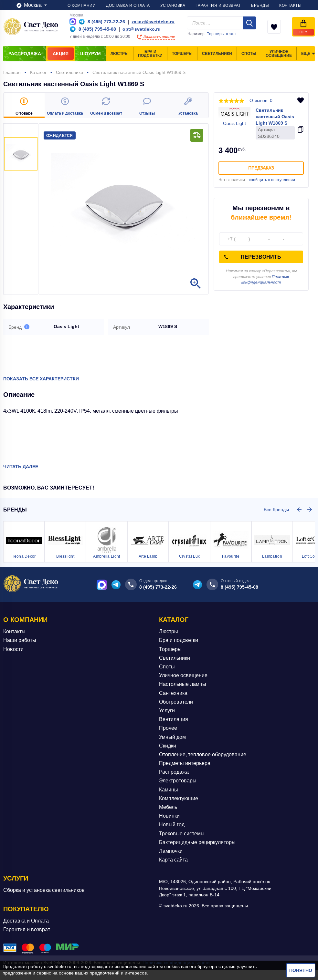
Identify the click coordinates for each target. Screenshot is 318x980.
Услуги (167, 711)
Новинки (169, 816)
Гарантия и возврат (27, 929)
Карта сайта (173, 860)
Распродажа (174, 772)
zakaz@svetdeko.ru (153, 22)
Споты (167, 667)
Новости (13, 649)
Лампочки (171, 851)
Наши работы (20, 640)
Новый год (172, 825)
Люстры (169, 631)
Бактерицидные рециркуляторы (197, 842)
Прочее (168, 728)
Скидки (168, 746)
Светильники (175, 658)
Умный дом (172, 737)
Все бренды (276, 510)
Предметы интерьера (185, 763)
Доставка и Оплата (26, 920)
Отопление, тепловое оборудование (203, 754)
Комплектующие (179, 798)
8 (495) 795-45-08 (239, 587)
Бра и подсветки (179, 640)
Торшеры (170, 649)
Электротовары (178, 781)
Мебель (168, 807)
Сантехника (173, 693)
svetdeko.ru (59, 966)
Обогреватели (176, 702)
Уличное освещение (183, 675)
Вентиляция (174, 719)
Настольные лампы (183, 684)
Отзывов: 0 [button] (261, 100)
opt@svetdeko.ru (142, 29)
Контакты (14, 631)
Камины (169, 790)
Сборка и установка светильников (44, 890)
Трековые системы (182, 834)
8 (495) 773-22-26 (158, 587)
